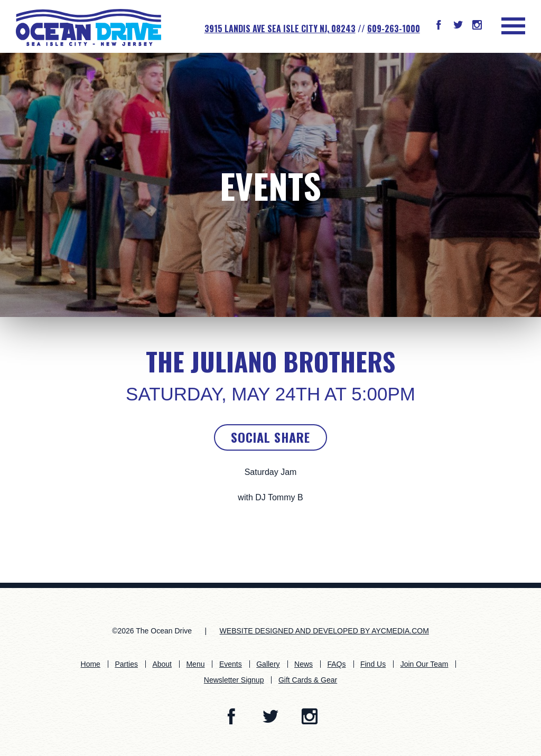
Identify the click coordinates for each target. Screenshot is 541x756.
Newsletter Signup (234, 680)
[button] (439, 26)
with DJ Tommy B (270, 497)
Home (91, 664)
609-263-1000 (394, 29)
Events (270, 185)
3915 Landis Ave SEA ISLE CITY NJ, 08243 (280, 29)
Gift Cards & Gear (308, 680)
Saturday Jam (271, 472)
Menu (195, 664)
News (304, 664)
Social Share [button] (270, 437)
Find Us (373, 664)
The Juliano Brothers (270, 361)
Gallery (268, 664)
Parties (126, 664)
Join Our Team (425, 664)
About (162, 664)
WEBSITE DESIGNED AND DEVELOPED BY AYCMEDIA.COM (324, 631)
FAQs (336, 664)
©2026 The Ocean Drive (152, 631)
